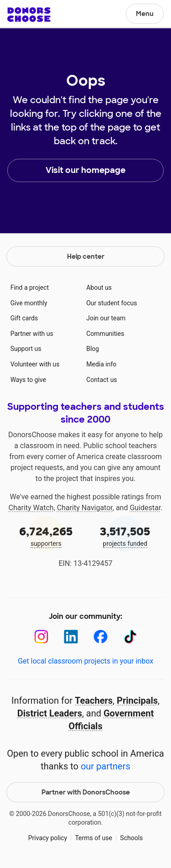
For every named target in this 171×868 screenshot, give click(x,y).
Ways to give (28, 380)
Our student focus (111, 303)
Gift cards (24, 318)
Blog (93, 349)
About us (99, 288)
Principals (137, 701)
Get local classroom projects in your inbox (85, 661)
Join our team (106, 318)
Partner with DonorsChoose (86, 792)
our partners (106, 766)
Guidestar (145, 508)
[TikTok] (130, 637)
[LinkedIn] (71, 637)
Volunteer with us (35, 364)
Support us (26, 349)
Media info (101, 364)
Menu (145, 14)
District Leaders (50, 713)
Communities (105, 334)
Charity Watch (31, 508)
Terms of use (93, 838)
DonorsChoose (29, 15)
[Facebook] (101, 637)
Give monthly (29, 303)
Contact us (101, 380)
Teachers (94, 701)
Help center (86, 256)
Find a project (30, 288)
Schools (131, 838)
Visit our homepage (85, 170)
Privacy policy (48, 838)
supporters (46, 536)
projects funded (125, 536)
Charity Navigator (85, 508)
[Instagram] (41, 637)
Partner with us (32, 334)
